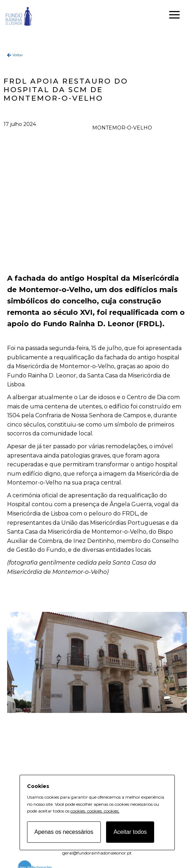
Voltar (18, 55)
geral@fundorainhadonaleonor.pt (97, 853)
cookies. (78, 811)
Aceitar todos (130, 832)
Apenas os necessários (64, 832)
